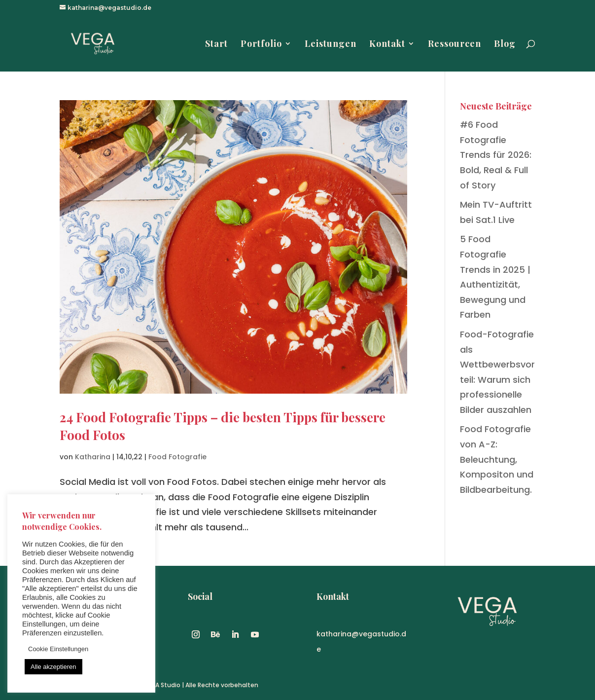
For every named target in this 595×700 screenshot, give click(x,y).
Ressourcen (455, 45)
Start (216, 45)
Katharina (93, 457)
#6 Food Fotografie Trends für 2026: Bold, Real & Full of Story (496, 155)
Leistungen (331, 45)
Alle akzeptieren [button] (53, 667)
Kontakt (387, 45)
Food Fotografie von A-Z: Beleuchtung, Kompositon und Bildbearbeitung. (497, 459)
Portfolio (261, 45)
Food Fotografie (177, 457)
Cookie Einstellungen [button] (58, 649)
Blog (505, 45)
